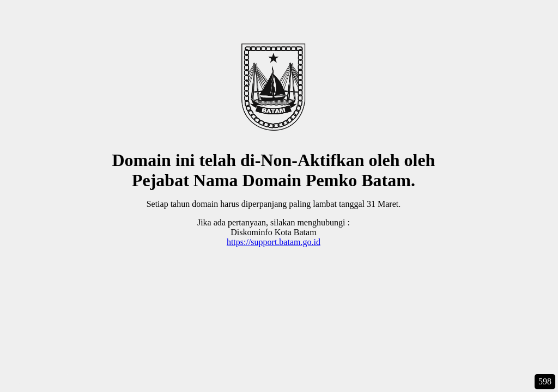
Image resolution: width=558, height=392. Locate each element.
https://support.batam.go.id (274, 242)
